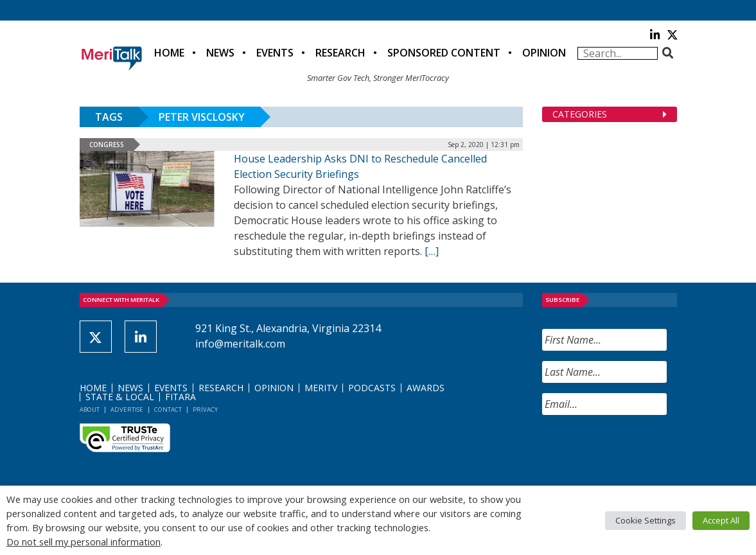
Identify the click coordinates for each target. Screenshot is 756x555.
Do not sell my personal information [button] (84, 542)
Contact (168, 410)
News (220, 53)
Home (169, 53)
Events (275, 53)
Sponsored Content (444, 53)
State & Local (120, 397)
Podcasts (372, 388)
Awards (426, 388)
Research (340, 53)
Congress (107, 145)
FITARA (180, 397)
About (90, 410)
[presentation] (640, 450)
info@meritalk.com (240, 344)
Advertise (127, 410)
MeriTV (321, 388)
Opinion (544, 53)
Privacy (205, 410)
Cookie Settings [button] (646, 520)
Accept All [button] (721, 520)
